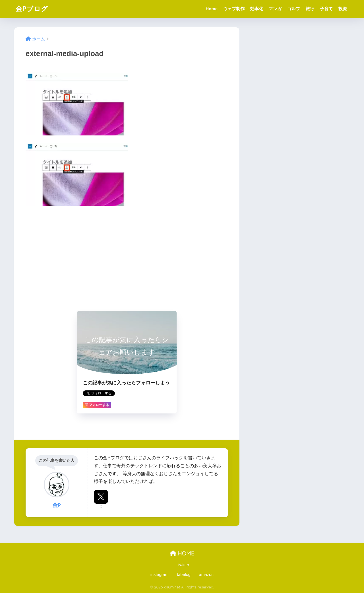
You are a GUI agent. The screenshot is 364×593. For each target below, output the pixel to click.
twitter (184, 565)
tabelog (184, 575)
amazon (206, 575)
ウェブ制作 (234, 9)
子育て (326, 9)
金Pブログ (32, 9)
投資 (343, 9)
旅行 (310, 9)
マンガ (275, 9)
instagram (160, 575)
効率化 (257, 9)
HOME (182, 553)
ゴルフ (294, 9)
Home (212, 9)
